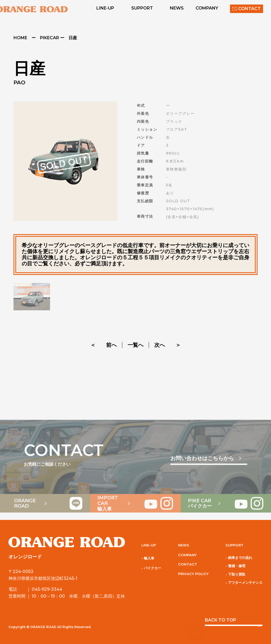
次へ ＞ (168, 345)
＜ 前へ (103, 345)
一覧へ (135, 345)
